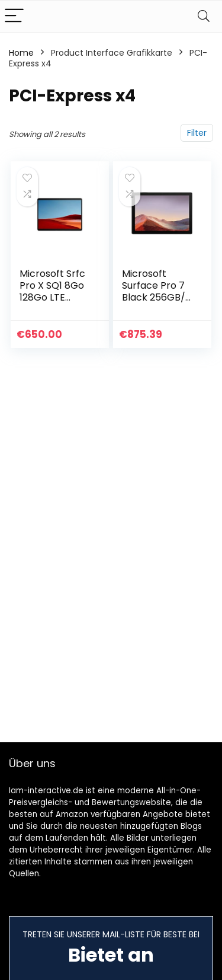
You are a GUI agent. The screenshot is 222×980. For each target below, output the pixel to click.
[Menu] (14, 16)
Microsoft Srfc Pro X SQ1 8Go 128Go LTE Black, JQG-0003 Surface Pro (52, 303)
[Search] (204, 16)
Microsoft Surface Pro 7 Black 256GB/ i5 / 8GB (154, 291)
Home (21, 53)
